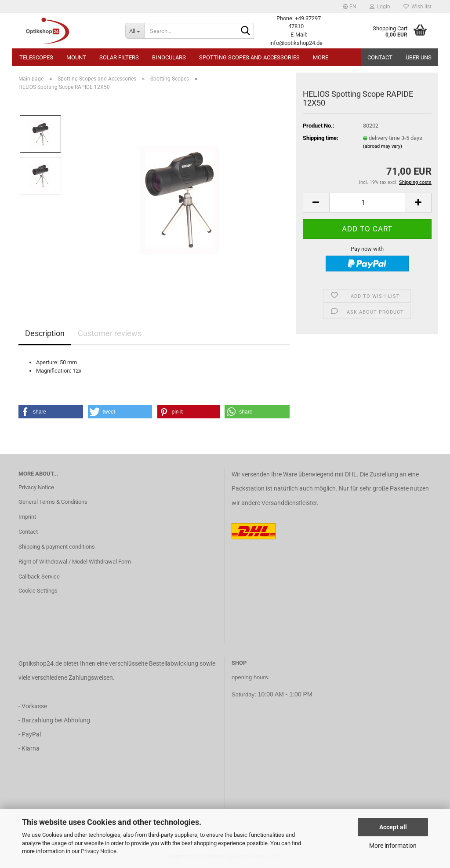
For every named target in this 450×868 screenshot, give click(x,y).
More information (393, 846)
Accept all (393, 827)
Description (45, 333)
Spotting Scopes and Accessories (249, 57)
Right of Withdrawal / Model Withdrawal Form (75, 562)
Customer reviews (110, 333)
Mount (76, 57)
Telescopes (36, 57)
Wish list (417, 7)
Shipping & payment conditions (57, 547)
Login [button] (380, 7)
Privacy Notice (99, 851)
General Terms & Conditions (53, 502)
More (321, 57)
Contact (380, 57)
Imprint (27, 517)
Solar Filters (119, 57)
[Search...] (135, 31)
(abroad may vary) (383, 146)
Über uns (419, 57)
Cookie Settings (38, 591)
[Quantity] (367, 203)
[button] (350, 7)
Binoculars (169, 57)
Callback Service (39, 577)
